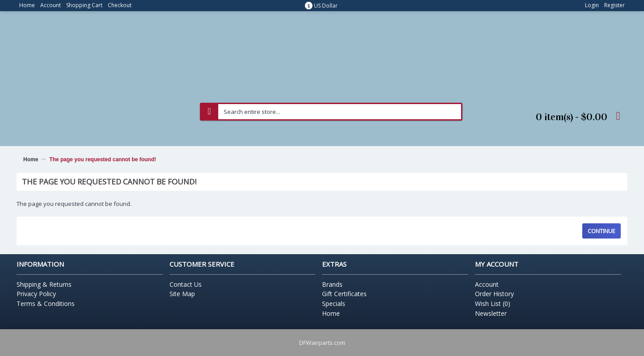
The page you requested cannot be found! (103, 159)
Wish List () (493, 304)
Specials (334, 304)
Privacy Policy (36, 294)
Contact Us (186, 284)
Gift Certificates (344, 294)
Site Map (182, 294)
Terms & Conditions (46, 304)
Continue (602, 231)
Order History (494, 294)
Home (31, 159)
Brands (332, 284)
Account (487, 284)
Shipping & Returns (44, 284)
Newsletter (491, 313)
